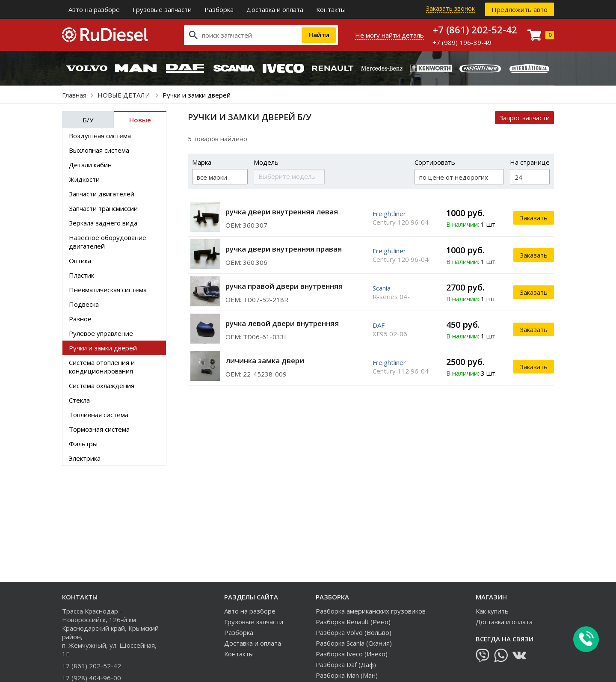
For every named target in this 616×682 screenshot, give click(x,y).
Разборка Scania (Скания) (354, 643)
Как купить (492, 611)
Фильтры (83, 444)
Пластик (81, 275)
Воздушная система (100, 136)
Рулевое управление (101, 333)
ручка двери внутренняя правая (284, 249)
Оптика (80, 261)
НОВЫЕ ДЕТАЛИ (124, 95)
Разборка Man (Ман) (347, 675)
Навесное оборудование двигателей (108, 242)
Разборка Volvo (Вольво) (354, 632)
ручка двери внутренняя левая (282, 212)
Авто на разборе (94, 9)
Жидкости (84, 179)
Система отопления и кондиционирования (102, 367)
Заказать (534, 218)
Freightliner (389, 213)
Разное (80, 319)
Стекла (79, 400)
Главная (74, 95)
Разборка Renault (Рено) (353, 622)
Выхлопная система (99, 150)
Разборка (219, 9)
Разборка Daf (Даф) (346, 664)
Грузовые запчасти (162, 9)
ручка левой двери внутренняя (282, 323)
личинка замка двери (265, 360)
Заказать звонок (450, 8)
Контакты (331, 9)
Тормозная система (99, 429)
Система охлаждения (102, 385)
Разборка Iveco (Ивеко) (352, 654)
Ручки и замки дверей (103, 348)
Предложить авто (520, 9)
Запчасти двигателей (102, 194)
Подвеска (84, 304)
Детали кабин (90, 165)
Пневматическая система (108, 290)
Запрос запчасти (524, 118)
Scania (382, 288)
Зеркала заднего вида (103, 223)
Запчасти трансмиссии (103, 208)
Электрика (85, 458)
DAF (379, 325)
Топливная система (99, 415)
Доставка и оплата (275, 9)
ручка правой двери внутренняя (284, 286)
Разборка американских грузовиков (371, 611)
